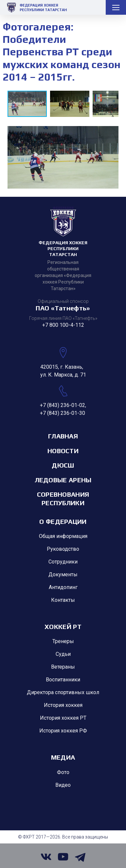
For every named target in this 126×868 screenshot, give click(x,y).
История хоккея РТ (63, 718)
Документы (63, 574)
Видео (63, 785)
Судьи (63, 654)
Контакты (63, 600)
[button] (71, 104)
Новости (63, 451)
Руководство (63, 549)
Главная (63, 436)
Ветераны (63, 667)
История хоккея (63, 705)
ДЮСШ (63, 465)
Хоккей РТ (63, 627)
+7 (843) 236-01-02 (63, 405)
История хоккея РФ (63, 731)
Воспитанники (63, 680)
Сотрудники (63, 562)
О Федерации (63, 521)
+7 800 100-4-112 (63, 325)
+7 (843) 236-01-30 (63, 413)
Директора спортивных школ (63, 692)
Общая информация (63, 536)
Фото (63, 772)
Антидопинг (63, 587)
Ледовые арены (63, 480)
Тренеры (63, 641)
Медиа (63, 757)
